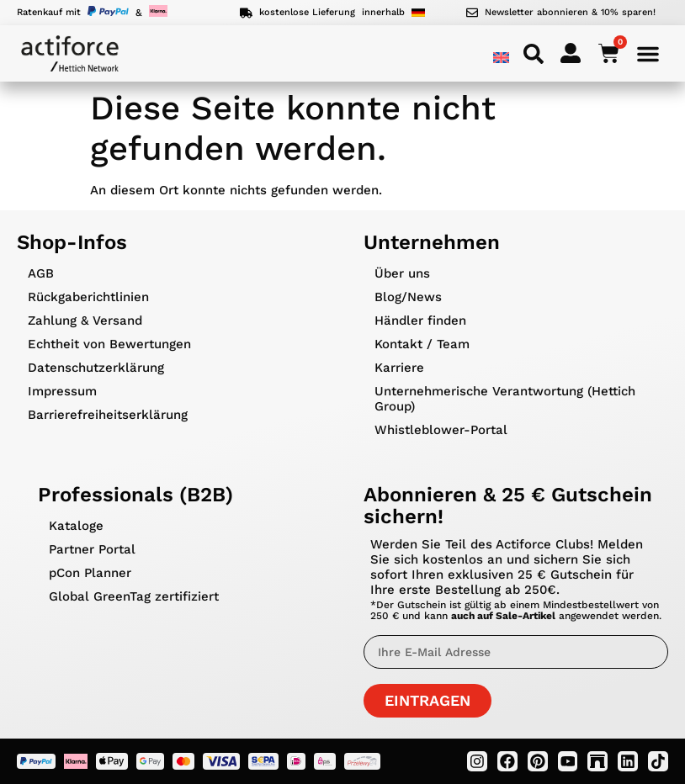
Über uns (402, 273)
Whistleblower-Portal (441, 430)
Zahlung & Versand (85, 320)
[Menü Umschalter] (648, 54)
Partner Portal (92, 549)
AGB (41, 273)
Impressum (62, 391)
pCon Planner (90, 573)
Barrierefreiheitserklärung (108, 415)
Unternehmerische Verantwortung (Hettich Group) (505, 399)
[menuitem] (501, 57)
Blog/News (408, 297)
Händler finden (420, 320)
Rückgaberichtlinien (88, 297)
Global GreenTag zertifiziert (134, 596)
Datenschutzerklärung (96, 368)
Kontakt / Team (422, 344)
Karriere (399, 368)
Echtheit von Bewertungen (109, 344)
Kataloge (76, 526)
